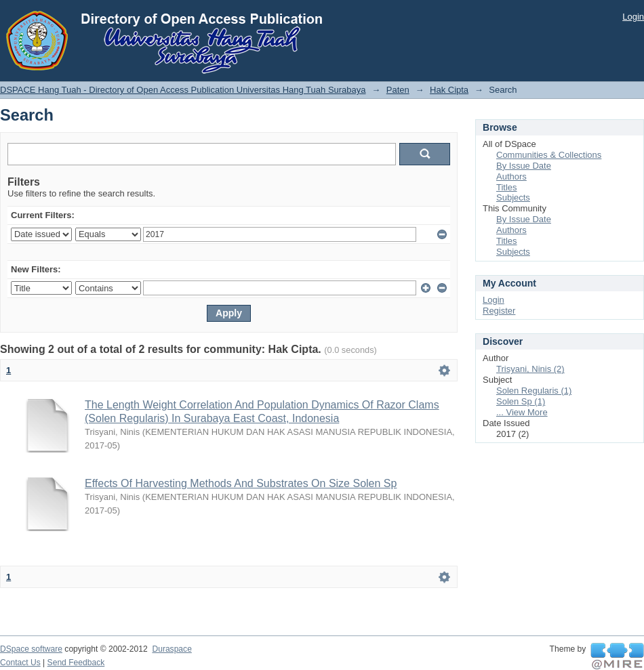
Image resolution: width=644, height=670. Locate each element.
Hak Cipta (449, 90)
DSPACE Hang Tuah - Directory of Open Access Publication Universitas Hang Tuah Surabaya (183, 90)
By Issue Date (524, 166)
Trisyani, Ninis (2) (530, 369)
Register (499, 311)
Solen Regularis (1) (534, 391)
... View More (522, 412)
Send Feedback (76, 663)
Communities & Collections (549, 155)
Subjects (513, 197)
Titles (507, 187)
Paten (398, 90)
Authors (511, 176)
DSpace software (31, 649)
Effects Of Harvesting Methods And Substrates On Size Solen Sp (241, 483)
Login (633, 17)
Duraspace (172, 649)
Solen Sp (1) (521, 401)
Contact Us (20, 663)
